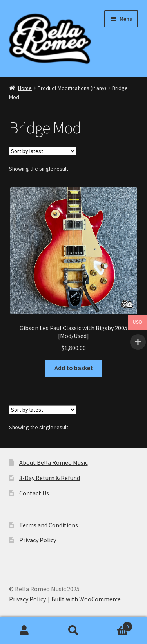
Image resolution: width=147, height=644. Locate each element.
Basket (115, 625)
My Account (24, 631)
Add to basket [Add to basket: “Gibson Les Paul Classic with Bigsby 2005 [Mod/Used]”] (74, 368)
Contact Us (34, 493)
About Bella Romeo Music (54, 462)
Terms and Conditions (49, 525)
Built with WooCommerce (86, 599)
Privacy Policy (38, 540)
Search (73, 631)
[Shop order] (43, 151)
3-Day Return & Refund (50, 478)
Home (25, 88)
